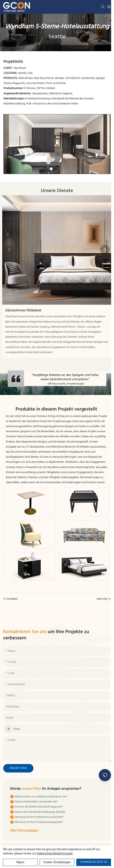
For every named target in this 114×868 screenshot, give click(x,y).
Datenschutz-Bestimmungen (55, 853)
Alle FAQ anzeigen (24, 831)
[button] (105, 250)
